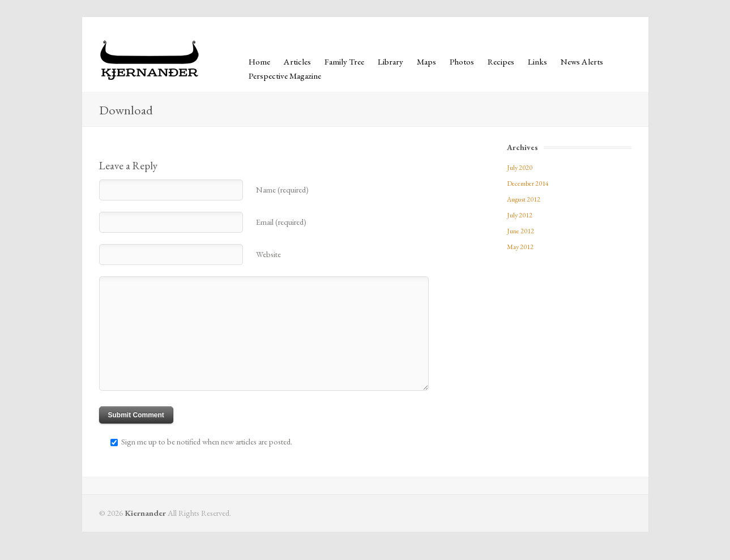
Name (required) (282, 189)
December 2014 (528, 183)
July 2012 (520, 215)
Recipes (501, 62)
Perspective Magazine (285, 76)
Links (537, 62)
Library (390, 62)
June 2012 (520, 231)
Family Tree (344, 62)
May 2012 (520, 247)
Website (268, 254)
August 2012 (524, 199)
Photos (462, 62)
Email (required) (281, 222)
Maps (426, 62)
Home (259, 62)
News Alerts (582, 62)
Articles (297, 62)
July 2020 (520, 168)
